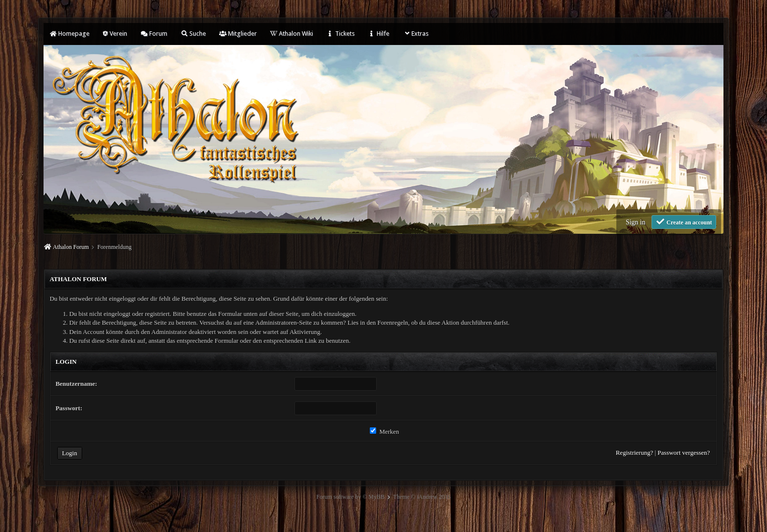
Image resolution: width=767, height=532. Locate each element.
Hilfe (379, 33)
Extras (416, 33)
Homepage (69, 33)
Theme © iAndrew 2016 (422, 497)
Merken (384, 432)
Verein (115, 33)
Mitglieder (238, 33)
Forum (154, 33)
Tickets (340, 33)
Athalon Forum (71, 247)
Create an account (684, 222)
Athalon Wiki (292, 33)
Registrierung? (635, 453)
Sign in (635, 222)
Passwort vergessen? (684, 453)
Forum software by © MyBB (350, 497)
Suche (193, 33)
